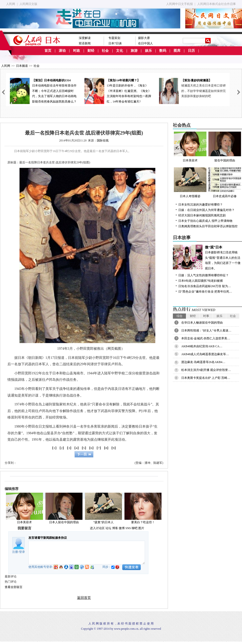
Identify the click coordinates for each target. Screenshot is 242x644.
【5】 (84, 448)
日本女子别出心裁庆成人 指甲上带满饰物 (205, 221)
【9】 (114, 448)
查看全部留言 (14, 587)
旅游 (134, 51)
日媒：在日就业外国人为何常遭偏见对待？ (206, 210)
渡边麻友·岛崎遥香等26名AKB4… (203, 362)
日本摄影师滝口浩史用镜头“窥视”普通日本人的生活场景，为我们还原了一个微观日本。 (207, 257)
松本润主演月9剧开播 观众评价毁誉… (206, 370)
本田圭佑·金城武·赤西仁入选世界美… (206, 338)
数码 (163, 51)
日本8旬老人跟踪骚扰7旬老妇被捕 (201, 281)
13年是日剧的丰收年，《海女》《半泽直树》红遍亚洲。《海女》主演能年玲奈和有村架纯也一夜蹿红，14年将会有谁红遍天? (118, 91)
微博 (122, 528)
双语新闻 (85, 43)
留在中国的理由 (225, 147)
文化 (120, 51)
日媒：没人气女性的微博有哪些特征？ (203, 275)
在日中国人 (145, 43)
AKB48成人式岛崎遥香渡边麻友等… (205, 354)
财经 (91, 51)
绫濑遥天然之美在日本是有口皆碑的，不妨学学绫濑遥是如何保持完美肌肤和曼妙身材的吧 (203, 91)
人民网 (11, 4)
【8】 (106, 448)
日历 (191, 51)
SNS (128, 528)
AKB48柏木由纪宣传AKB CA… (202, 346)
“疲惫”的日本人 (104, 522)
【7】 (99, 448)
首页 (48, 51)
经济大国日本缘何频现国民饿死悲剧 (202, 215)
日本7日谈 (115, 43)
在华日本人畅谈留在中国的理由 (202, 323)
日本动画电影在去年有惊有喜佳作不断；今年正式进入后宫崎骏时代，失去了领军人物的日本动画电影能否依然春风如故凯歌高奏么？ (43, 91)
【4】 (77, 448)
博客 (115, 528)
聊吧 (135, 528)
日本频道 (22, 66)
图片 (141, 528)
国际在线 (103, 140)
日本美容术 (24, 522)
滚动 (62, 51)
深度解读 (85, 38)
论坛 (108, 528)
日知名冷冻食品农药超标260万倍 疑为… (205, 286)
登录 (22, 552)
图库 (177, 51)
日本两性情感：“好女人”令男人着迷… (206, 331)
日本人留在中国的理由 (64, 522)
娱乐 (148, 51)
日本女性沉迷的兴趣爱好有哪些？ (201, 205)
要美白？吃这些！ (143, 522)
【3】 (69, 448)
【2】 (62, 448)
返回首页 (84, 598)
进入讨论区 (97, 528)
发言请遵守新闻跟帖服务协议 (48, 538)
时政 (77, 51)
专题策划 (114, 38)
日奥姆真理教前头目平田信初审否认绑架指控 (208, 226)
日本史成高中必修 (225, 183)
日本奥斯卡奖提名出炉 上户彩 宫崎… (206, 378)
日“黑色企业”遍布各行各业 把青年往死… (205, 292)
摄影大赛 (144, 38)
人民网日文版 (28, 4)
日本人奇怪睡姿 (190, 183)
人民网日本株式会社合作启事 (217, 4)
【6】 (91, 448)
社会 (105, 51)
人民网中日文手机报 (180, 4)
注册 (15, 552)
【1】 (54, 448)
